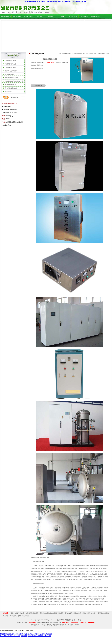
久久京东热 (24, 636)
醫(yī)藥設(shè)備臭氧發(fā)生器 (19, 616)
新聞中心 (51, 16)
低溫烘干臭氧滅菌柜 (11, 71)
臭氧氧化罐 (8, 92)
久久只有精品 (4, 636)
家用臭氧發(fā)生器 (11, 85)
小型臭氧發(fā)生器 (11, 67)
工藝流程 (62, 16)
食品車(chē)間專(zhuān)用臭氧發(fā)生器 (52, 613)
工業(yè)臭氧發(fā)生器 (18, 613)
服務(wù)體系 (73, 16)
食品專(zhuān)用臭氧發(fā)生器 (14, 81)
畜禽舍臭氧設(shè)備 (11, 88)
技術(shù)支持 (57, 21)
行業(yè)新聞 (49, 21)
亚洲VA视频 (31, 636)
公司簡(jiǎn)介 (17, 16)
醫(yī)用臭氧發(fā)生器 (12, 78)
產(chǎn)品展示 (92, 53)
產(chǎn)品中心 (28, 16)
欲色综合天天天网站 (14, 636)
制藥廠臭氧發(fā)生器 (32, 613)
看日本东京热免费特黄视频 (43, 636)
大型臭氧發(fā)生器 (11, 61)
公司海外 (24, 21)
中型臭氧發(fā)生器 (11, 64)
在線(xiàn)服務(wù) (90, 21)
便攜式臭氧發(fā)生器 (89, 613)
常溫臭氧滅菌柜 (10, 74)
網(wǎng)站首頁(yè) (80, 53)
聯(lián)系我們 (95, 16)
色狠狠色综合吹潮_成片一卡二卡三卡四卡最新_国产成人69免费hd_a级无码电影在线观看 (56, 2)
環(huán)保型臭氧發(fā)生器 (73, 613)
